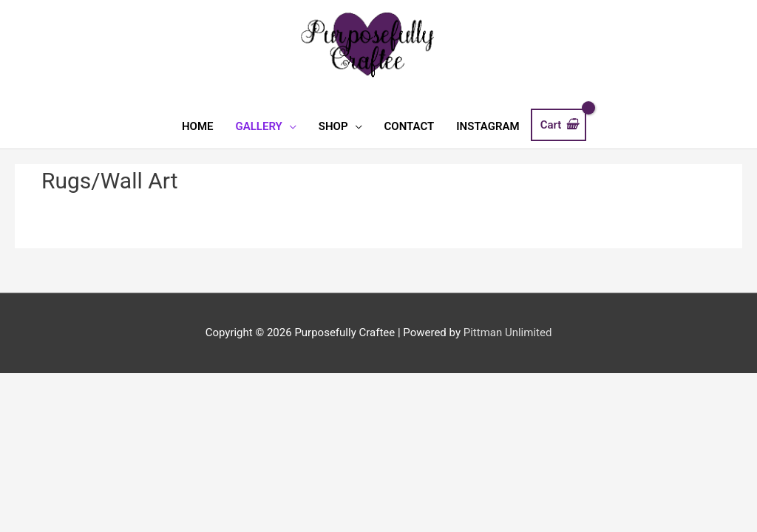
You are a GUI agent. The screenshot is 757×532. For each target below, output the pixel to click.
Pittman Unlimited (508, 332)
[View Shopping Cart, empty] (559, 125)
